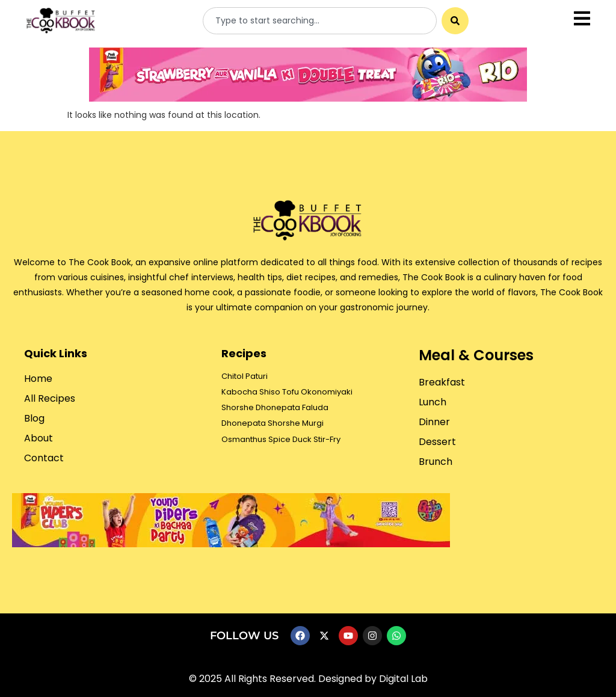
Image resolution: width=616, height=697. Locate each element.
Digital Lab (403, 679)
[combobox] (320, 21)
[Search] (455, 21)
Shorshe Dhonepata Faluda (275, 407)
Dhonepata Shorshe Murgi (273, 423)
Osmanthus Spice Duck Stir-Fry (281, 439)
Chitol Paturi (245, 376)
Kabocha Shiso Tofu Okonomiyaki (287, 392)
